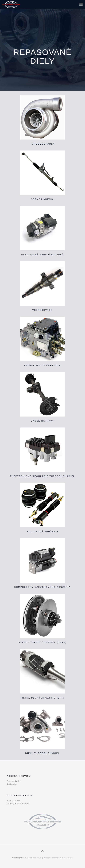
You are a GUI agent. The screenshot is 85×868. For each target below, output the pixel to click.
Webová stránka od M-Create (58, 858)
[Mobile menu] (81, 4)
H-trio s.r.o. (36, 858)
